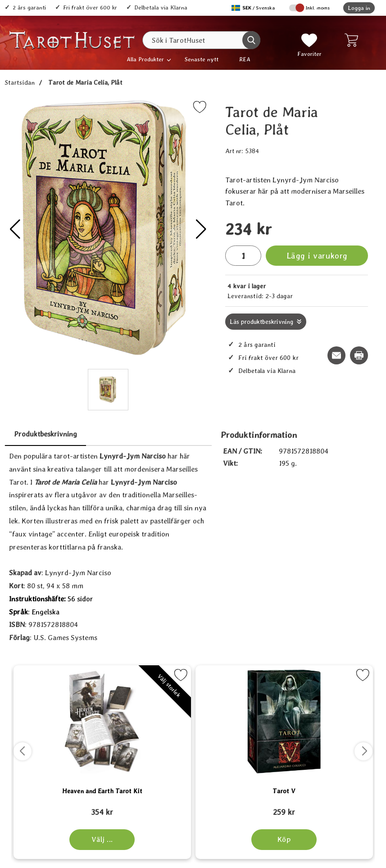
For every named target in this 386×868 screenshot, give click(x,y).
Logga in (359, 8)
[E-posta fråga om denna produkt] (336, 355)
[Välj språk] (254, 8)
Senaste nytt (202, 59)
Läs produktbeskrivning (261, 322)
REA (245, 59)
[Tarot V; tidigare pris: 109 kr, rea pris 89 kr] (284, 808)
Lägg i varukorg (317, 256)
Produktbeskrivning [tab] (45, 434)
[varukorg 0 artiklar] (353, 40)
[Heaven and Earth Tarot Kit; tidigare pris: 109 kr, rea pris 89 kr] (102, 808)
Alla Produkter (145, 59)
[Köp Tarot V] (284, 840)
